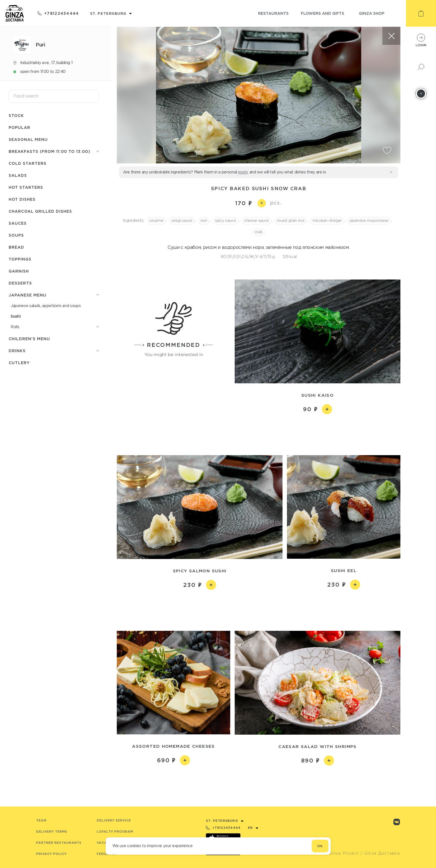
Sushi (16, 316)
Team (41, 820)
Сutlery (19, 363)
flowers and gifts (323, 13)
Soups (16, 235)
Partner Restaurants (59, 843)
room (243, 172)
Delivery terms (52, 832)
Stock (16, 115)
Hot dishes (22, 199)
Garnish (19, 271)
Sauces (18, 223)
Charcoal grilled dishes (40, 211)
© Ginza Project (341, 853)
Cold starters (28, 163)
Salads (18, 175)
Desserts (20, 283)
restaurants (273, 13)
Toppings (20, 259)
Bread (16, 247)
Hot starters (26, 187)
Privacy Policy (51, 854)
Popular (19, 127)
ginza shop (372, 13)
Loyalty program (115, 832)
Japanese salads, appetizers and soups (46, 306)
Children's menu (29, 339)
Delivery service (114, 820)
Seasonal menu (28, 139)
